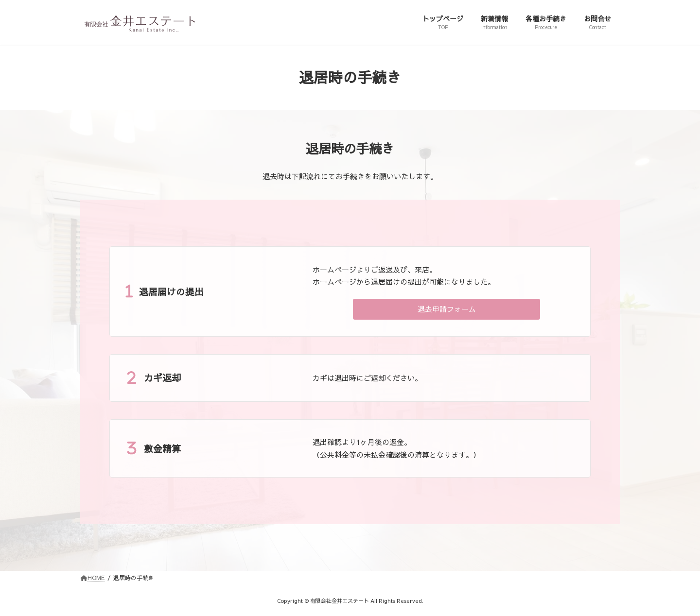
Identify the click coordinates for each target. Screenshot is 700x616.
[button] (447, 309)
